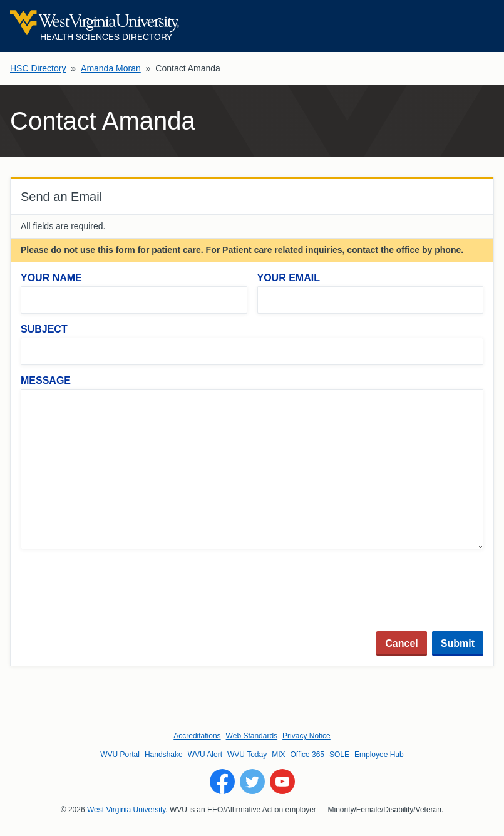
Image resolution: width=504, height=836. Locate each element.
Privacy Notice (306, 736)
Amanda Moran (111, 68)
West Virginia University (126, 810)
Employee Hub (379, 755)
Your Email (289, 278)
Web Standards (252, 736)
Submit (458, 643)
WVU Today (247, 755)
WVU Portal (120, 755)
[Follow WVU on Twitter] (252, 782)
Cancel (401, 643)
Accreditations (197, 736)
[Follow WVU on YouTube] (282, 782)
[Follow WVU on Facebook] (222, 782)
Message (46, 380)
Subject (44, 329)
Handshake (164, 755)
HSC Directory (38, 68)
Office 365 (307, 755)
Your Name (51, 278)
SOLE (339, 755)
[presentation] (116, 586)
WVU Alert (205, 755)
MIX (278, 755)
